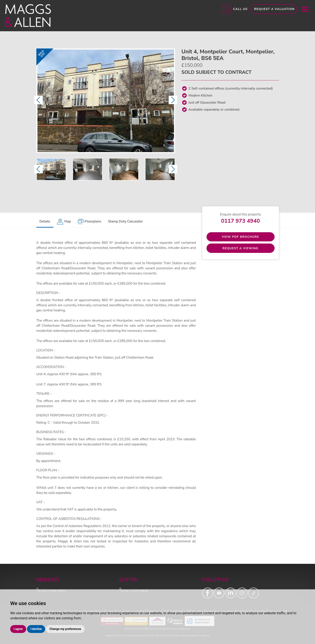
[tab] (64, 222)
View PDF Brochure (241, 237)
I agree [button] (18, 629)
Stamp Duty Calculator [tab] (125, 221)
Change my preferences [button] (65, 629)
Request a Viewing (240, 248)
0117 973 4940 (240, 221)
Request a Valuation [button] (274, 9)
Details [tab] (45, 221)
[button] (38, 100)
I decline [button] (36, 629)
